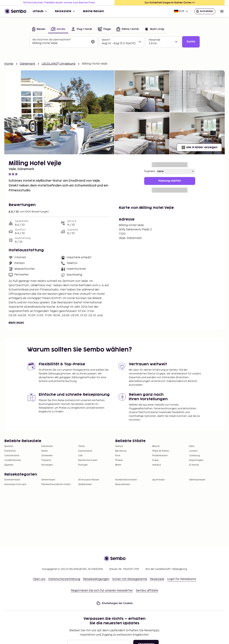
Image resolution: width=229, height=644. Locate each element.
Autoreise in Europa (15, 484)
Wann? (106, 40)
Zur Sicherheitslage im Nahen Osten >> (170, 3)
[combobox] (60, 43)
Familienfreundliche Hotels (56, 484)
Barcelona (121, 451)
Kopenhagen (196, 460)
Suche (191, 42)
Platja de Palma (160, 451)
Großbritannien (13, 460)
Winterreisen (48, 480)
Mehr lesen (16, 323)
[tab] (39, 29)
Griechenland (12, 456)
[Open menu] (222, 11)
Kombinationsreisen (126, 480)
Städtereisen (85, 484)
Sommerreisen (12, 480)
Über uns (39, 579)
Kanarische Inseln (88, 460)
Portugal (83, 465)
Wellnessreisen (197, 480)
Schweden (47, 456)
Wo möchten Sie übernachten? (52, 40)
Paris (192, 446)
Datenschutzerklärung (64, 579)
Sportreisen (159, 480)
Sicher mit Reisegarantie (130, 579)
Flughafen (150, 171)
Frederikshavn (160, 456)
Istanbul (157, 465)
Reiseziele (65, 11)
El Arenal (194, 465)
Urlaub (40, 11)
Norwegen (47, 465)
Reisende (154, 40)
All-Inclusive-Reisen (89, 480)
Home (9, 64)
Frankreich (10, 451)
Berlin (118, 465)
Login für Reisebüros (182, 579)
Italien (45, 451)
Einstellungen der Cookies (114, 603)
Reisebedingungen (96, 579)
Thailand (46, 460)
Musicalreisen (123, 484)
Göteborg (194, 456)
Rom (118, 456)
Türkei (81, 446)
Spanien (9, 446)
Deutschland (85, 451)
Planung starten (170, 181)
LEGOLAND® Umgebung (59, 64)
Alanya (119, 446)
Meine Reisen (93, 11)
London (193, 451)
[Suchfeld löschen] (93, 42)
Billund (156, 446)
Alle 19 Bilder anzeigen (199, 147)
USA (80, 456)
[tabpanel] (114, 42)
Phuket (119, 460)
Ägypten (9, 465)
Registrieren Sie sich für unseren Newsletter (102, 591)
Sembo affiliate (147, 591)
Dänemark (28, 64)
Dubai (155, 460)
